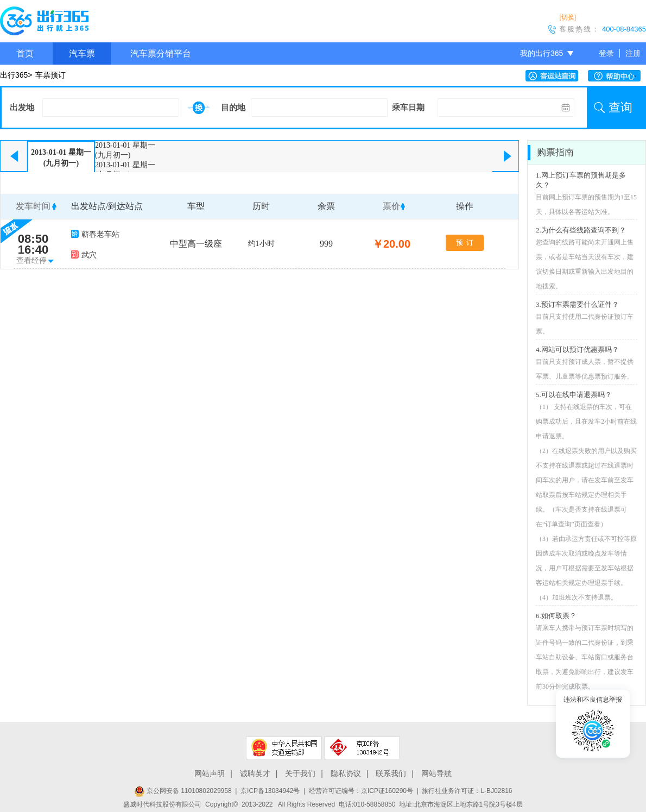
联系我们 (391, 773)
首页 (25, 53)
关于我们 (300, 773)
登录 (606, 53)
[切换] (568, 17)
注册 (633, 53)
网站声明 (210, 773)
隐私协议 (346, 773)
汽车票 (82, 53)
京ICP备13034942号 (270, 791)
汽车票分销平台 (161, 53)
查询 (620, 107)
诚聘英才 (255, 773)
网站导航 (436, 773)
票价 (391, 206)
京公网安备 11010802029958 (183, 791)
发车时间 (33, 206)
